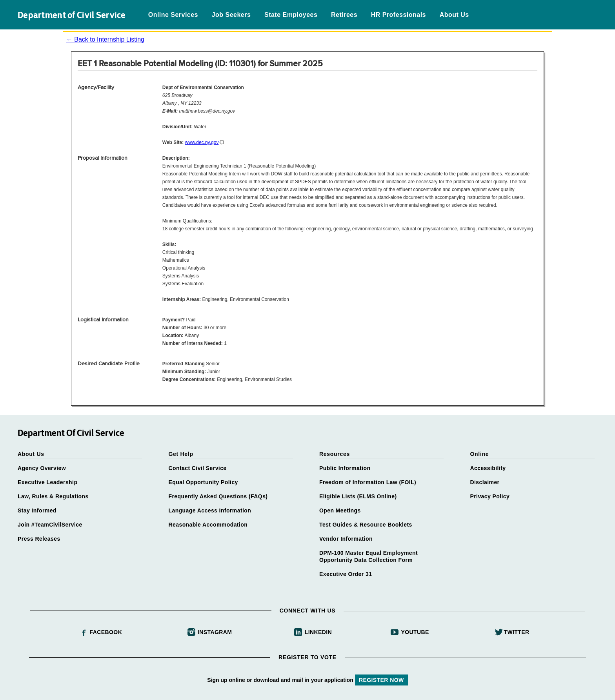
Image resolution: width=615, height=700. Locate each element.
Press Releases (39, 539)
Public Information (345, 468)
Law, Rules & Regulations (53, 496)
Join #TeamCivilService (50, 525)
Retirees (344, 15)
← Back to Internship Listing (105, 39)
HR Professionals (398, 15)
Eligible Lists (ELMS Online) (358, 496)
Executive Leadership (47, 482)
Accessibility (488, 468)
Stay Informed (37, 510)
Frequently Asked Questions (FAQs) (218, 496)
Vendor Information (346, 539)
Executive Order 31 (346, 574)
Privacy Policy (490, 496)
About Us (454, 15)
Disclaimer (485, 482)
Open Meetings (340, 510)
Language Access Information (210, 510)
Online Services (173, 15)
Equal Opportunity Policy (203, 482)
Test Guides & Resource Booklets (366, 525)
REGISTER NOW (381, 680)
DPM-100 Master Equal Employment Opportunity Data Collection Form (368, 556)
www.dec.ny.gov (202, 142)
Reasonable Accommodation (208, 525)
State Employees (291, 15)
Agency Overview (42, 468)
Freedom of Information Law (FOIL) (368, 482)
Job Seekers (231, 15)
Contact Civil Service (197, 468)
